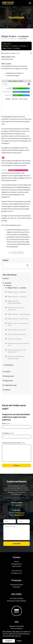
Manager (24, 46)
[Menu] (30, 3)
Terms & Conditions (16, 628)
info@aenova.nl (17, 573)
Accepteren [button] (9, 641)
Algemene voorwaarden (17, 626)
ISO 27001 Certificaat (17, 598)
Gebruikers (15, 46)
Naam (6, 423)
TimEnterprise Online (17, 585)
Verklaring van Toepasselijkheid (16, 601)
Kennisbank (6, 46)
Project (15, 253)
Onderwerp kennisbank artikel (13, 443)
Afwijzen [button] (19, 641)
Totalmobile (16, 587)
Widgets (21, 253)
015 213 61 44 (17, 571)
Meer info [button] (18, 636)
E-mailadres (8, 433)
